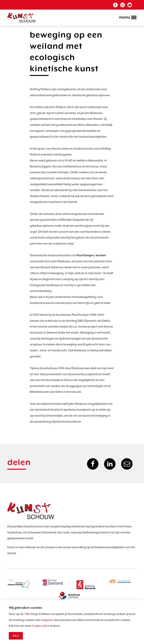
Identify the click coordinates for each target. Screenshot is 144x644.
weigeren (47, 620)
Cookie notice (40, 626)
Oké (27, 614)
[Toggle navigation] (127, 18)
